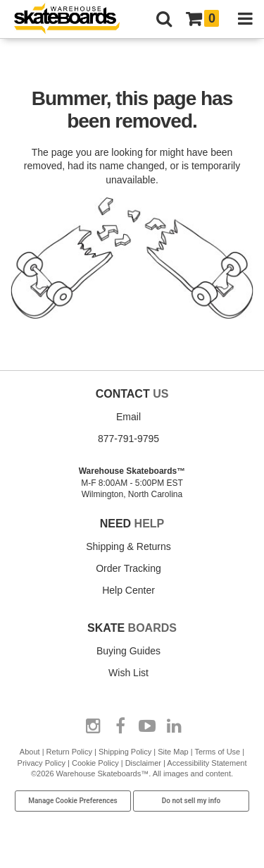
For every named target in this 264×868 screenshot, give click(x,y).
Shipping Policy (125, 752)
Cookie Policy (95, 763)
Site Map (173, 752)
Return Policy (69, 752)
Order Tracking (128, 568)
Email (128, 417)
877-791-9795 (128, 439)
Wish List (128, 673)
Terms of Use (217, 752)
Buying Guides (128, 651)
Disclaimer (143, 763)
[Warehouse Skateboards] (74, 19)
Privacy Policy (42, 763)
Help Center (128, 590)
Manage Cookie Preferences (73, 801)
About (30, 752)
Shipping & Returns (128, 546)
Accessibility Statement (207, 763)
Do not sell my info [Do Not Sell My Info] (191, 801)
